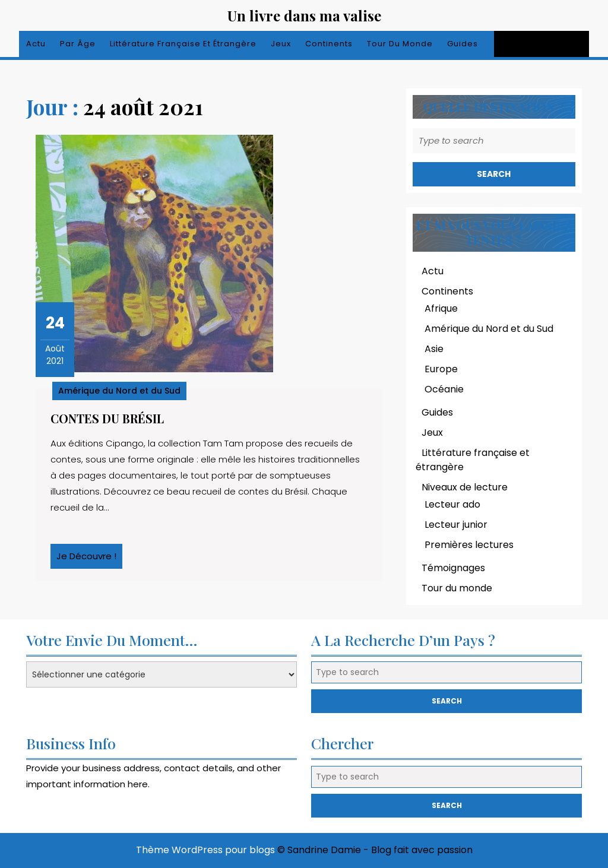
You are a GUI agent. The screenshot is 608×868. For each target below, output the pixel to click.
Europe (441, 369)
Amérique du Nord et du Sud (119, 391)
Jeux (281, 44)
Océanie (444, 389)
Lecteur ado (452, 504)
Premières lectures (469, 545)
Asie (434, 349)
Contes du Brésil (107, 418)
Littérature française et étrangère (183, 44)
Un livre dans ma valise (304, 15)
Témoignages (453, 568)
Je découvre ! (89, 559)
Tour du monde (400, 44)
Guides (463, 44)
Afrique (441, 308)
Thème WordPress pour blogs (205, 850)
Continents (329, 44)
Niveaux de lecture (465, 487)
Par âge (78, 44)
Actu (36, 44)
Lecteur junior (456, 525)
